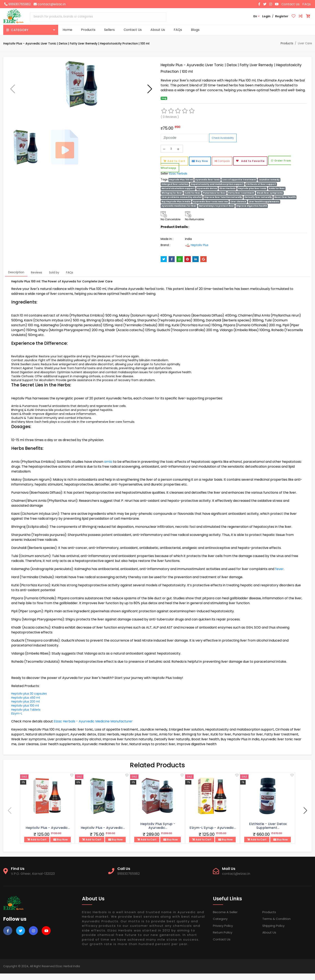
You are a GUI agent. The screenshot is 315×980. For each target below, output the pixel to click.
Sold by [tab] (54, 279)
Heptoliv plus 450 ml (26, 704)
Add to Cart (174, 167)
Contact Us (290, 4)
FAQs (307, 4)
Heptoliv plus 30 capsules (29, 700)
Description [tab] (16, 279)
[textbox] (98, 17)
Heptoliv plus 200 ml (25, 708)
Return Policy (223, 939)
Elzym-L (17, 720)
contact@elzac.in (50, 4)
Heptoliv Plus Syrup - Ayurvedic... (158, 832)
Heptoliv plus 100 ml (25, 712)
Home (67, 30)
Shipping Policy (273, 932)
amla (108, 468)
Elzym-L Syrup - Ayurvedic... (213, 834)
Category (220, 925)
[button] (150, 89)
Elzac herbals (178, 180)
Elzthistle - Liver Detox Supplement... (268, 832)
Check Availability (223, 144)
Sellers (109, 30)
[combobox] (98, 17)
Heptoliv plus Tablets (26, 716)
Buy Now (200, 167)
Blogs (195, 30)
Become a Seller (225, 919)
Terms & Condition (276, 925)
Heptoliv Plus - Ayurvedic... (48, 834)
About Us (158, 30)
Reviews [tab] (37, 279)
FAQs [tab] (70, 279)
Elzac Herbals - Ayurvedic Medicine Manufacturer (93, 728)
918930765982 (17, 4)
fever (279, 575)
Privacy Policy (223, 932)
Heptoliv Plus (197, 252)
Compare (222, 167)
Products (88, 30)
